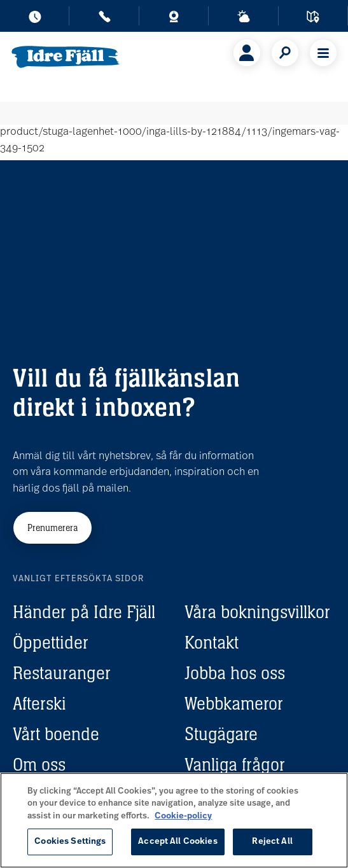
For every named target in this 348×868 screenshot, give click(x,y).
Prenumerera (52, 527)
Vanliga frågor (235, 764)
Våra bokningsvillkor (257, 612)
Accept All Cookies (177, 842)
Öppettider (51, 642)
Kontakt (212, 642)
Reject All (272, 842)
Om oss (39, 764)
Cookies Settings (70, 842)
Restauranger (62, 673)
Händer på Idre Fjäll (84, 612)
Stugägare (221, 734)
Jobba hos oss (235, 673)
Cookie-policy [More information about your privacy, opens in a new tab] (183, 816)
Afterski (39, 703)
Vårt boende (56, 734)
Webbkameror (234, 703)
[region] (174, 820)
